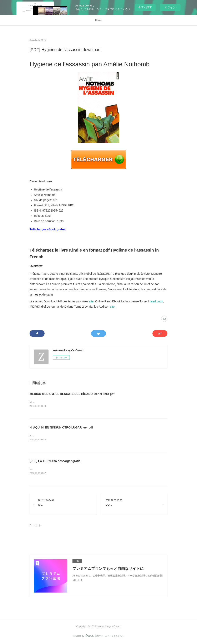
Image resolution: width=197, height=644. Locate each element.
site (91, 301)
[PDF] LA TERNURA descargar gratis (55, 462)
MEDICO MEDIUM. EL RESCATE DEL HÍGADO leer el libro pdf (72, 394)
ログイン (170, 7)
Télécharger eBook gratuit (48, 229)
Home (98, 20)
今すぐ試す (145, 7)
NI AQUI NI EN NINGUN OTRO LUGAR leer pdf (61, 428)
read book (156, 301)
